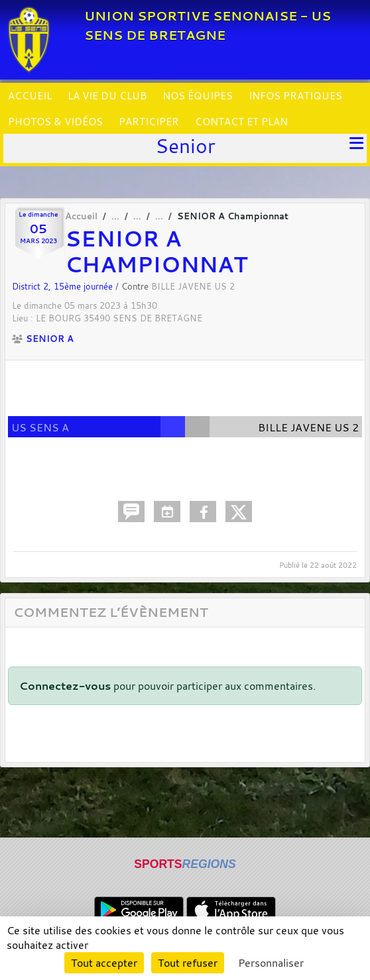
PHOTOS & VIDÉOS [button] (55, 121)
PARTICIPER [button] (149, 121)
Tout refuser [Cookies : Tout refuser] (188, 963)
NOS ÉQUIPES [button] (198, 95)
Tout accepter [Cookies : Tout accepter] (104, 963)
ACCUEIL (30, 95)
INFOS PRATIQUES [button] (295, 95)
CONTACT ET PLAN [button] (241, 121)
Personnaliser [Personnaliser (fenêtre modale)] (271, 963)
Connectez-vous (65, 686)
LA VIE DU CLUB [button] (107, 95)
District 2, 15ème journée (64, 287)
